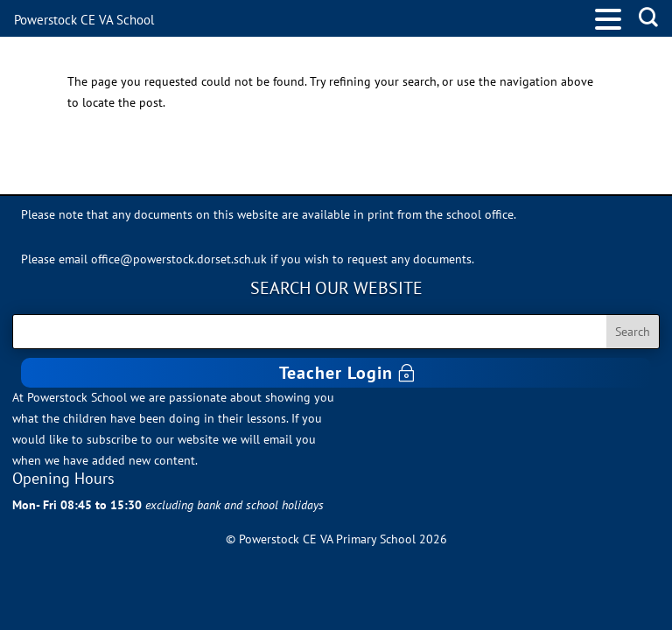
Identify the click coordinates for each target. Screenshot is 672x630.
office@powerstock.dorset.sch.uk (179, 259)
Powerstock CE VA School (84, 20)
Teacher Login (336, 373)
